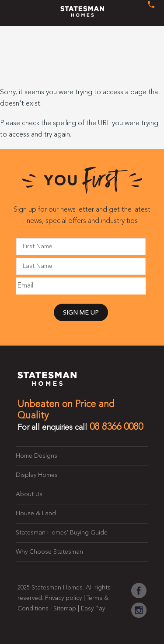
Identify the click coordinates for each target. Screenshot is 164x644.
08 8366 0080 (116, 427)
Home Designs (37, 456)
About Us (29, 494)
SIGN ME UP (81, 313)
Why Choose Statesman (49, 552)
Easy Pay (93, 609)
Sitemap (65, 609)
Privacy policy (63, 598)
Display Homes (37, 475)
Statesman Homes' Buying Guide (62, 533)
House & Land (36, 514)
